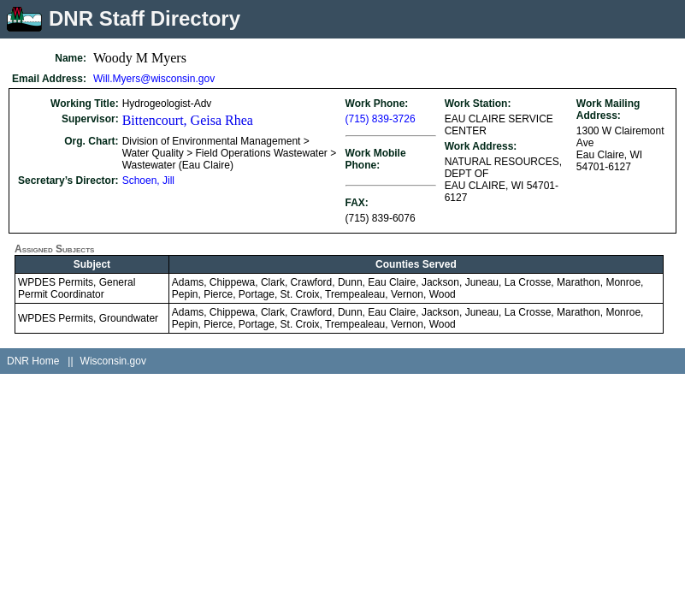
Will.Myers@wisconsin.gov (154, 79)
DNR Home (33, 361)
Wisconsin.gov (113, 361)
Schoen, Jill (148, 181)
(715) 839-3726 (381, 119)
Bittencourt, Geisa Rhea (188, 120)
